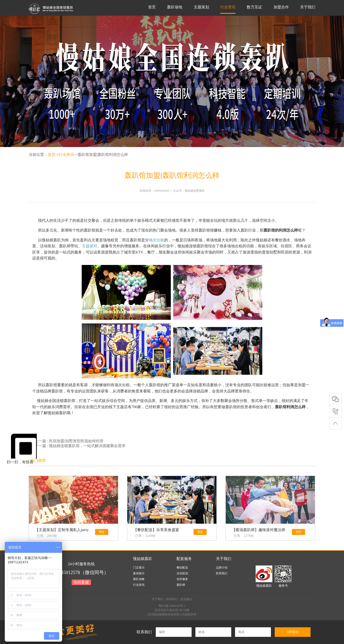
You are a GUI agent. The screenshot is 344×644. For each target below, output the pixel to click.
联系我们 (222, 573)
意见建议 (186, 599)
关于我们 (308, 7)
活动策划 (182, 573)
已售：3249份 (145, 536)
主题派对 (90, 246)
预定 (102, 532)
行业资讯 (228, 7)
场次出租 (156, 240)
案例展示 (139, 573)
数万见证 (254, 7)
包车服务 (182, 579)
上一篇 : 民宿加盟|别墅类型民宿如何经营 (69, 441)
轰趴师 (181, 585)
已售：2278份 (244, 536)
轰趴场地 (175, 7)
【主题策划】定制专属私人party (62, 530)
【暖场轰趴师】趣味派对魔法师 (258, 530)
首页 (152, 7)
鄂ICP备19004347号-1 (172, 606)
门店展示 (139, 568)
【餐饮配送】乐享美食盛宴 (156, 530)
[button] (167, 138)
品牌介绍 (222, 568)
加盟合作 (281, 7)
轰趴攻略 (139, 579)
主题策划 (201, 7)
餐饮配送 (182, 568)
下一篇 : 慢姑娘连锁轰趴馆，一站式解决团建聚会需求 (80, 446)
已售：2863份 (47, 536)
